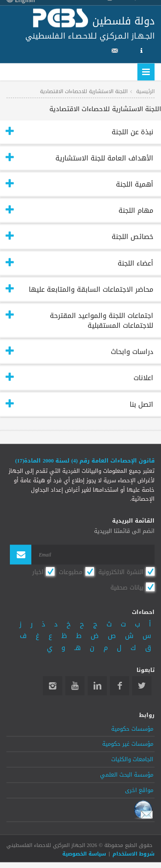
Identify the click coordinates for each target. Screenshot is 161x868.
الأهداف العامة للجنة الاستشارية (104, 158)
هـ (77, 647)
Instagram (53, 686)
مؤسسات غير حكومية (128, 744)
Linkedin (97, 686)
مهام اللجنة (136, 210)
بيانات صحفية (127, 587)
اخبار (38, 572)
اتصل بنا (141, 404)
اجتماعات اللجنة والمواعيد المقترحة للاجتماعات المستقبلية (102, 320)
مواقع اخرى (139, 790)
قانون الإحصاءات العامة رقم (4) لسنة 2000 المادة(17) (85, 460)
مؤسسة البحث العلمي (127, 775)
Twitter (142, 686)
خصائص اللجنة (132, 237)
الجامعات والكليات (132, 759)
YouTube (75, 686)
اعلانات (143, 378)
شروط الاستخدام (134, 854)
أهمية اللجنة (135, 184)
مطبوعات (71, 572)
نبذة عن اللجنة (132, 132)
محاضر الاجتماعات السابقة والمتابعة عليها (91, 289)
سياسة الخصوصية (84, 854)
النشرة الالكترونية (121, 572)
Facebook (120, 686)
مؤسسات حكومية (132, 729)
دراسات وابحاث (132, 352)
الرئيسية (145, 91)
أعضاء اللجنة (135, 263)
